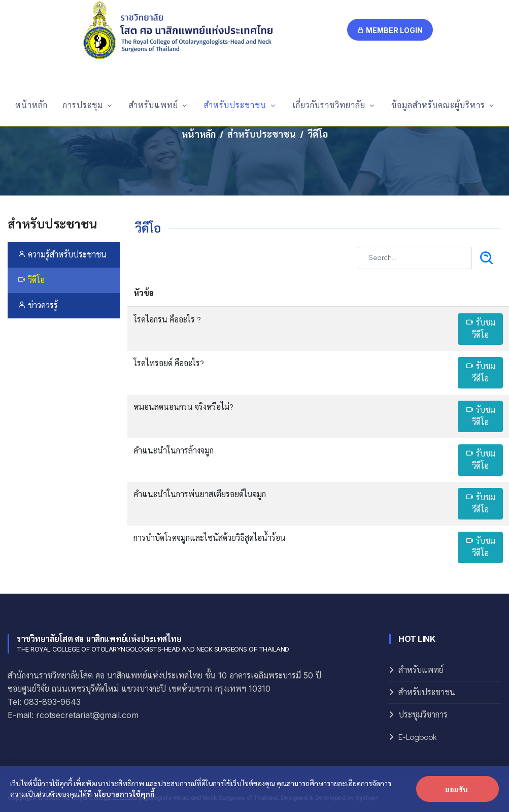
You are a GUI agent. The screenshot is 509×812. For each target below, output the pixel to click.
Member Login (390, 30)
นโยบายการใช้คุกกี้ (124, 794)
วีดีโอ (31, 280)
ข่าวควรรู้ (38, 305)
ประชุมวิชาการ (423, 715)
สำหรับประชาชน (262, 135)
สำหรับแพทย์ (421, 670)
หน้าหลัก (199, 135)
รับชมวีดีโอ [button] (481, 329)
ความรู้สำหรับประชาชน (62, 255)
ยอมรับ (456, 789)
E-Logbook (418, 737)
